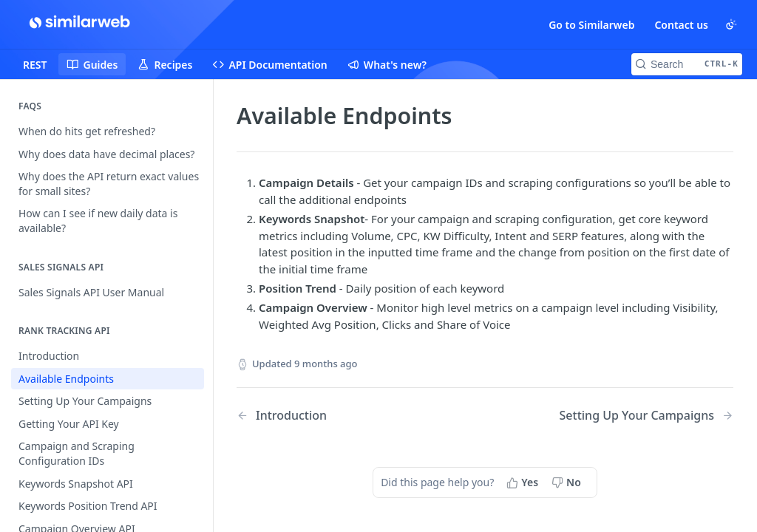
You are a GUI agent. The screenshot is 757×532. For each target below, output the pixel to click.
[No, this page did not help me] (568, 482)
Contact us (681, 25)
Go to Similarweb (591, 25)
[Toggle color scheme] (731, 24)
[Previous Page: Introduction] (343, 416)
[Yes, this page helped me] (524, 482)
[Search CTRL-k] (687, 64)
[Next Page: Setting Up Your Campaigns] (646, 416)
